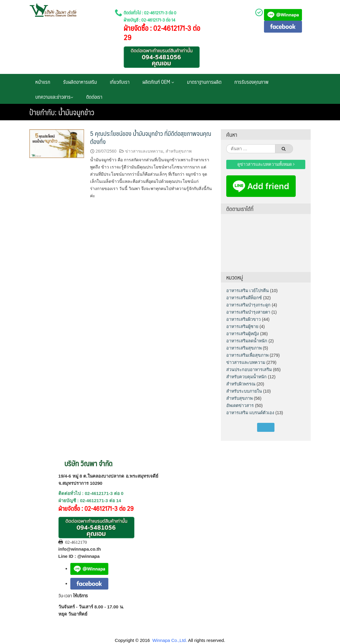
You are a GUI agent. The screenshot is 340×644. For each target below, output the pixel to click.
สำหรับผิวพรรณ (241, 384)
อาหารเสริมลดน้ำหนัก (247, 341)
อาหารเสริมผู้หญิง (243, 334)
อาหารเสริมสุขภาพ (244, 348)
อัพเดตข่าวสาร (240, 405)
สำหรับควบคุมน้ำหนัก (246, 377)
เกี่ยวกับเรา (120, 82)
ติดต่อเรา (94, 97)
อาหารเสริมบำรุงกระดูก (248, 305)
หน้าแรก (43, 82)
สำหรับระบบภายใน (244, 391)
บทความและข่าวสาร (54, 97)
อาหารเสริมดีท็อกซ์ (244, 298)
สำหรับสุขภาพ (179, 151)
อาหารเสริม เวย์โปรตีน (248, 291)
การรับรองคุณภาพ (251, 82)
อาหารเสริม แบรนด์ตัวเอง (250, 413)
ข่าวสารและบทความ (144, 151)
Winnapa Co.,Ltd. (170, 640)
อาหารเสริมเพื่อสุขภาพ (247, 355)
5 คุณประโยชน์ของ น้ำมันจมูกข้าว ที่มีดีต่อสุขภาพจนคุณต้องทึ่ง (151, 137)
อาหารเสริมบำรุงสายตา (248, 312)
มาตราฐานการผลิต (204, 82)
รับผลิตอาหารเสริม (80, 82)
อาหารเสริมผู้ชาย (242, 326)
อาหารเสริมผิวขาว (243, 319)
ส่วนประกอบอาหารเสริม (249, 370)
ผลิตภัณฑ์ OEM (158, 82)
